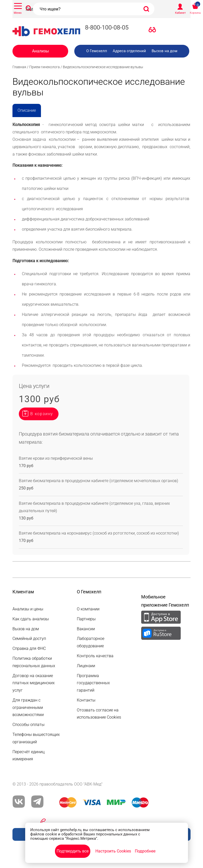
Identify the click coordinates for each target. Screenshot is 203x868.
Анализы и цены (28, 609)
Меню (18, 13)
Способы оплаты (28, 725)
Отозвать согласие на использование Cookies (99, 714)
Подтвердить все (72, 851)
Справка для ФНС (29, 648)
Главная (19, 67)
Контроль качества (95, 656)
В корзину (42, 414)
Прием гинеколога (45, 67)
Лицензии (86, 666)
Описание (27, 110)
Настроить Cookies (113, 851)
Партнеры (86, 619)
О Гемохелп (97, 51)
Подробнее (145, 851)
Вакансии (86, 629)
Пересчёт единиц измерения (28, 755)
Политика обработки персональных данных (34, 662)
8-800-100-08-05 (107, 27)
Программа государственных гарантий (93, 683)
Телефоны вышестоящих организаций (36, 738)
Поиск (32, 9)
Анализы (40, 51)
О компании (88, 609)
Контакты (86, 700)
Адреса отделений (129, 51)
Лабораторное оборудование (91, 642)
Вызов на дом (164, 51)
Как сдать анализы (31, 619)
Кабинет (180, 13)
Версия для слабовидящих (154, 31)
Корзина (195, 13)
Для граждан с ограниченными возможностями (28, 708)
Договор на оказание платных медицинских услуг (34, 683)
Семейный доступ (29, 639)
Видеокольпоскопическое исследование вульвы (103, 67)
